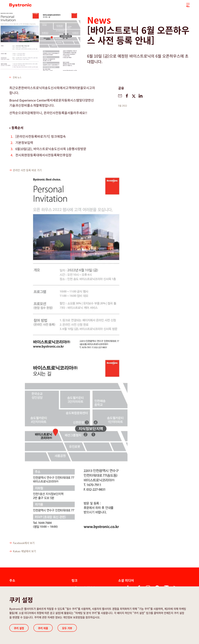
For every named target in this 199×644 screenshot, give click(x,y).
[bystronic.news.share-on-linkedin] (141, 96)
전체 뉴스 (15, 77)
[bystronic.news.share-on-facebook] (127, 96)
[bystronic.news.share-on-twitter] (134, 96)
